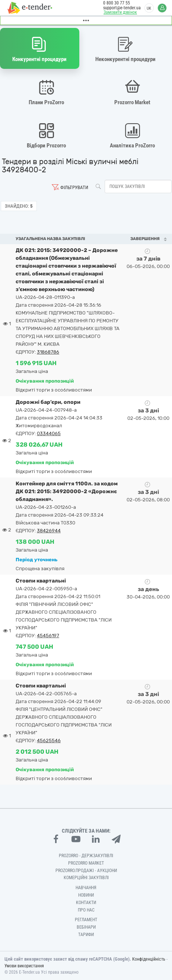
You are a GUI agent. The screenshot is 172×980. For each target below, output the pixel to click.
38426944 (49, 531)
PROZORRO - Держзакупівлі (86, 856)
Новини (86, 895)
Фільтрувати (74, 187)
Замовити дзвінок (120, 12)
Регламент (86, 920)
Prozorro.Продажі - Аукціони (86, 871)
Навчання (86, 888)
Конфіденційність (149, 959)
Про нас (86, 910)
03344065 (49, 433)
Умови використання (24, 966)
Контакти (86, 903)
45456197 (48, 636)
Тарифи (86, 935)
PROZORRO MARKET (86, 863)
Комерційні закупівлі (86, 878)
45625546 (49, 740)
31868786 (48, 352)
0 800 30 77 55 (117, 3)
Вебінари (86, 927)
